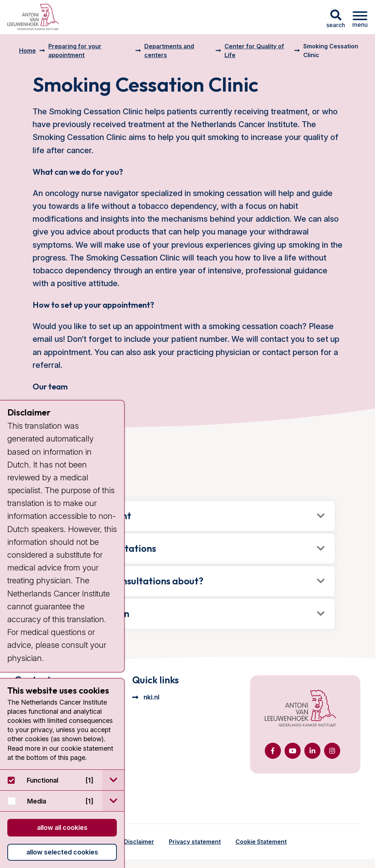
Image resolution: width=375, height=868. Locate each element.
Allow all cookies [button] (62, 828)
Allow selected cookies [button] (62, 852)
